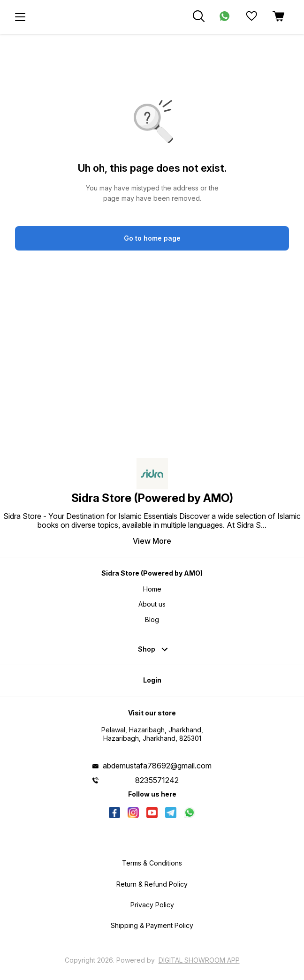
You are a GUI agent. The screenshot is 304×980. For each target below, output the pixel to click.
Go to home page (152, 238)
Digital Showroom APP (199, 960)
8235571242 (157, 780)
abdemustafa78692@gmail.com (157, 766)
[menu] (20, 17)
